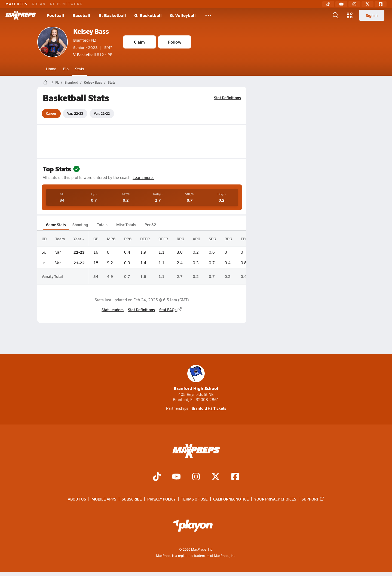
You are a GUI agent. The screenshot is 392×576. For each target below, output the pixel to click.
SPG (212, 239)
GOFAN (39, 4)
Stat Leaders (113, 310)
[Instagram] (354, 4)
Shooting (80, 225)
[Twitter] (367, 4)
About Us (77, 499)
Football (56, 15)
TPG (244, 239)
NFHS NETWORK (66, 4)
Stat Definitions (227, 98)
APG (196, 239)
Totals (102, 225)
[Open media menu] (350, 15)
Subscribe (132, 499)
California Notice (231, 499)
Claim (139, 42)
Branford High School (196, 378)
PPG (128, 239)
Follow (175, 42)
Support (313, 499)
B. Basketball (112, 15)
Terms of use (194, 499)
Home (51, 69)
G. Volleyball (183, 15)
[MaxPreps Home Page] (45, 82)
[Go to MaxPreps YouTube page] (176, 477)
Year (79, 239)
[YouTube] (341, 4)
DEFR (145, 239)
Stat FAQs (171, 310)
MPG (111, 239)
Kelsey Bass (91, 31)
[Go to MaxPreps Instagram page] (196, 477)
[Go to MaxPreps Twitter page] (216, 477)
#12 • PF (93, 54)
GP (96, 239)
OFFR (163, 239)
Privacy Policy (161, 499)
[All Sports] (208, 15)
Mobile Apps (104, 499)
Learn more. (143, 178)
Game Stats (56, 225)
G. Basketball (148, 15)
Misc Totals (126, 225)
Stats (80, 69)
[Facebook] (381, 4)
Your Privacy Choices (275, 499)
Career (51, 113)
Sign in (372, 15)
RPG (180, 239)
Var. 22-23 (75, 113)
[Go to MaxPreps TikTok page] (157, 477)
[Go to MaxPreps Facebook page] (235, 477)
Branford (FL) (85, 40)
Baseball (81, 15)
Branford (71, 82)
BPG (228, 239)
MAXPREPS (16, 4)
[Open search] (336, 15)
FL (57, 82)
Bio (66, 69)
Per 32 (150, 225)
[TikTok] (328, 4)
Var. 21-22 (102, 113)
